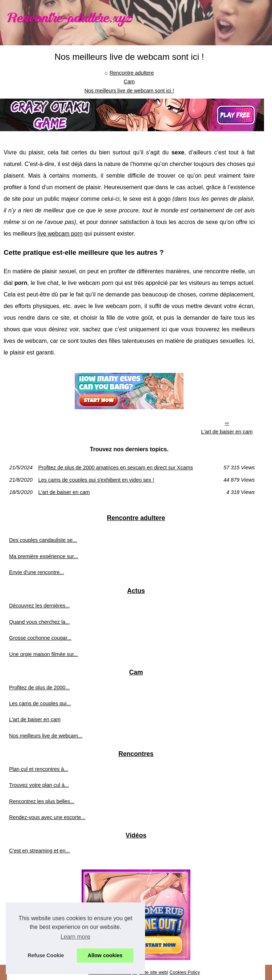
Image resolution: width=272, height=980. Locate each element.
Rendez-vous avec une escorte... (47, 817)
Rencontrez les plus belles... (42, 801)
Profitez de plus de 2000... (39, 688)
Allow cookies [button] (105, 955)
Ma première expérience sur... (44, 556)
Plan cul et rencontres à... (39, 769)
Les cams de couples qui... (40, 703)
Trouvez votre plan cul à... (39, 785)
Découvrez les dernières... (39, 606)
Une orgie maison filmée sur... (44, 654)
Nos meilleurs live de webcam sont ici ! (129, 91)
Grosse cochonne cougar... (40, 638)
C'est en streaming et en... (40, 851)
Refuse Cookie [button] (46, 955)
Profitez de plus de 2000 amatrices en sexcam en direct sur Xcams (116, 468)
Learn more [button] (75, 937)
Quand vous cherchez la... (39, 622)
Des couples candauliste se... (43, 540)
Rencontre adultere (132, 73)
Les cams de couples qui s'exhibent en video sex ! (96, 480)
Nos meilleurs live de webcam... (46, 736)
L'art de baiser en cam (227, 432)
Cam (129, 82)
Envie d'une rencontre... (37, 572)
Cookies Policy (185, 972)
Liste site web (153, 972)
